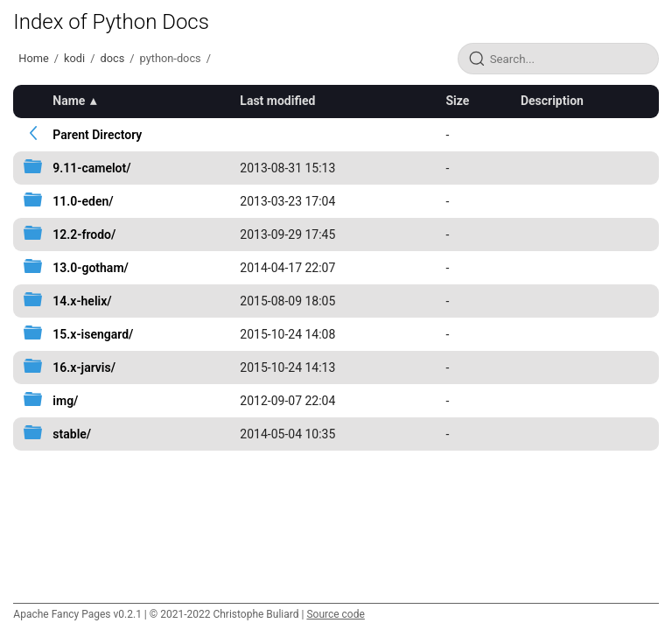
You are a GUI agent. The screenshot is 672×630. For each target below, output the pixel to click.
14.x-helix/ (82, 301)
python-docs (171, 58)
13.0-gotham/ (91, 268)
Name (69, 101)
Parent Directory (97, 135)
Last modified (277, 101)
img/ (65, 401)
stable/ (72, 434)
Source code (335, 614)
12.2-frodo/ (84, 234)
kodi (74, 58)
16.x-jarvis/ (84, 367)
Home (33, 58)
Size (457, 101)
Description (552, 101)
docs (112, 58)
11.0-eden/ (83, 201)
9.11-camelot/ (91, 168)
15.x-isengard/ (93, 334)
